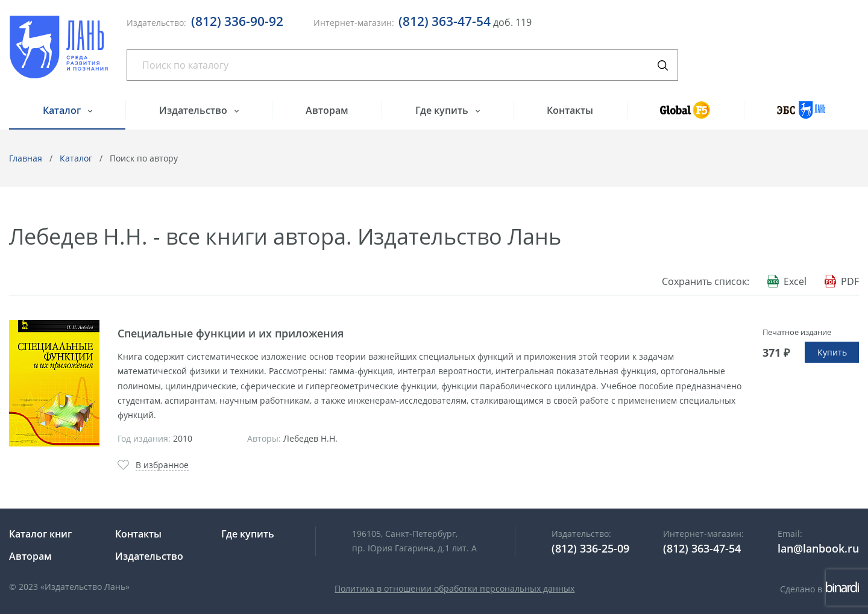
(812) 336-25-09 (590, 548)
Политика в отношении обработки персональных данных (454, 588)
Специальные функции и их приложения (231, 333)
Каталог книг (40, 534)
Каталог (63, 110)
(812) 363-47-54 (445, 21)
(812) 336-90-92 (237, 21)
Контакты (570, 110)
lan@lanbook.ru (818, 548)
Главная (26, 158)
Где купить (443, 110)
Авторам (327, 110)
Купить (832, 352)
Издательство (194, 110)
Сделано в (819, 589)
